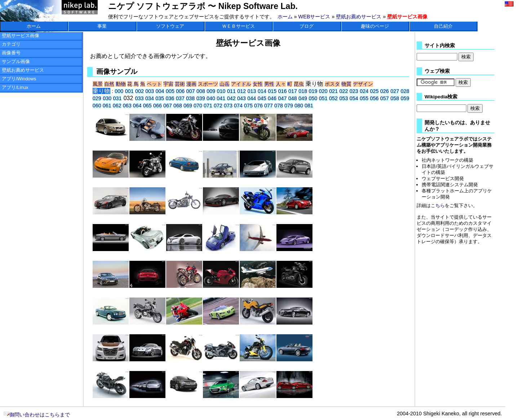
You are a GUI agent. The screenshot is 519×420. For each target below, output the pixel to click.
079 (289, 106)
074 (238, 106)
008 (201, 91)
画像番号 (11, 53)
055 (364, 98)
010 (221, 91)
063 (127, 106)
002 (139, 91)
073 (228, 106)
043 (241, 98)
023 (354, 91)
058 (395, 98)
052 (333, 98)
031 (117, 98)
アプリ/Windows (19, 79)
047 (282, 98)
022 (344, 91)
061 (107, 106)
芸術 (180, 84)
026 (385, 91)
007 (191, 91)
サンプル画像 (16, 61)
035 (160, 98)
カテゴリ (11, 44)
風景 (98, 84)
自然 (109, 84)
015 (272, 91)
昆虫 (299, 84)
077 (269, 106)
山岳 (225, 84)
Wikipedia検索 (441, 97)
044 (252, 98)
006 (180, 91)
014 (262, 91)
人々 (281, 84)
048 (293, 98)
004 (160, 91)
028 (405, 91)
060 (97, 106)
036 (170, 98)
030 (107, 98)
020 (323, 91)
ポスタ (332, 84)
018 (303, 91)
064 (137, 106)
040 (211, 98)
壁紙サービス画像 (21, 35)
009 (211, 91)
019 (313, 91)
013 (252, 91)
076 (258, 106)
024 (364, 91)
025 (374, 91)
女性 (258, 84)
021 (333, 91)
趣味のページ (375, 26)
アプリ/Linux (15, 87)
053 (343, 98)
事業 (102, 26)
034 (150, 98)
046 (272, 98)
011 (231, 91)
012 (241, 91)
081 (309, 106)
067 (168, 106)
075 (248, 106)
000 (119, 91)
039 (201, 98)
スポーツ (208, 84)
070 (198, 106)
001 (129, 91)
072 (218, 106)
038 (190, 98)
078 (279, 106)
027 (395, 91)
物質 (346, 84)
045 (262, 98)
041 (221, 98)
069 (188, 106)
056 (374, 98)
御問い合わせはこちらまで (37, 415)
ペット (154, 84)
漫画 (191, 84)
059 (405, 98)
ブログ (307, 26)
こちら (438, 205)
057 (385, 98)
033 (139, 98)
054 (354, 98)
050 (313, 98)
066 (158, 106)
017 (293, 91)
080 (299, 106)
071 (208, 106)
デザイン (363, 84)
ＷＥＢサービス (238, 26)
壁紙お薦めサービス (359, 17)
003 (150, 91)
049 (303, 98)
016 (283, 91)
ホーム (285, 17)
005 (170, 91)
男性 (269, 84)
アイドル (241, 84)
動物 (121, 84)
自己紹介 (443, 26)
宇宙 (168, 84)
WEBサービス (314, 17)
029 (97, 98)
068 (178, 106)
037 (180, 98)
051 (323, 98)
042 (231, 98)
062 (117, 106)
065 (147, 106)
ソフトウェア (170, 26)
